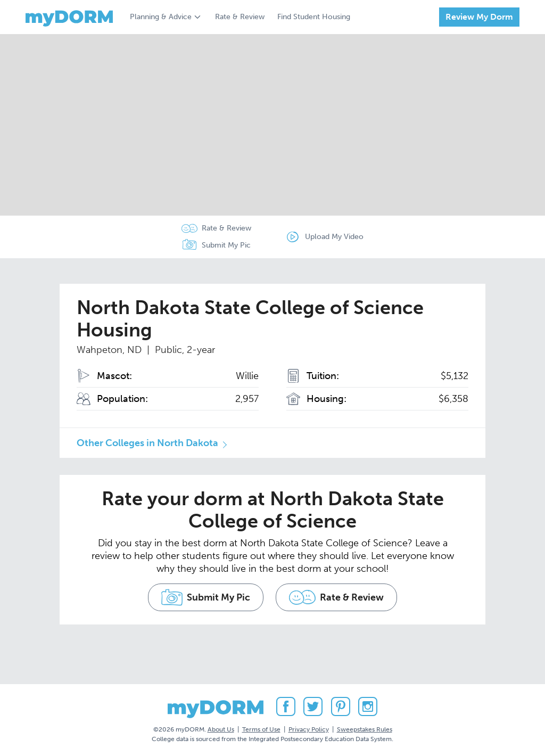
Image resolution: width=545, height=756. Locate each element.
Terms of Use (261, 729)
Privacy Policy (309, 729)
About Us (221, 729)
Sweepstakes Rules (365, 729)
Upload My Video (335, 237)
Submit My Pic (226, 245)
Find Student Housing (314, 17)
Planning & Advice (161, 17)
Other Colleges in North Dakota (147, 443)
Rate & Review (240, 17)
